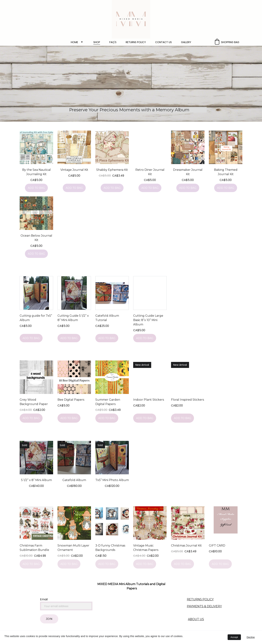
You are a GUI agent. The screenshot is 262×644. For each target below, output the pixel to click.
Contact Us (163, 42)
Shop (97, 42)
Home (74, 42)
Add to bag (36, 188)
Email (44, 599)
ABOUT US (196, 619)
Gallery (186, 42)
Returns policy (136, 42)
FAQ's (113, 42)
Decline (251, 637)
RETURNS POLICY (200, 599)
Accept (234, 637)
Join (49, 619)
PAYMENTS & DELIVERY (204, 606)
